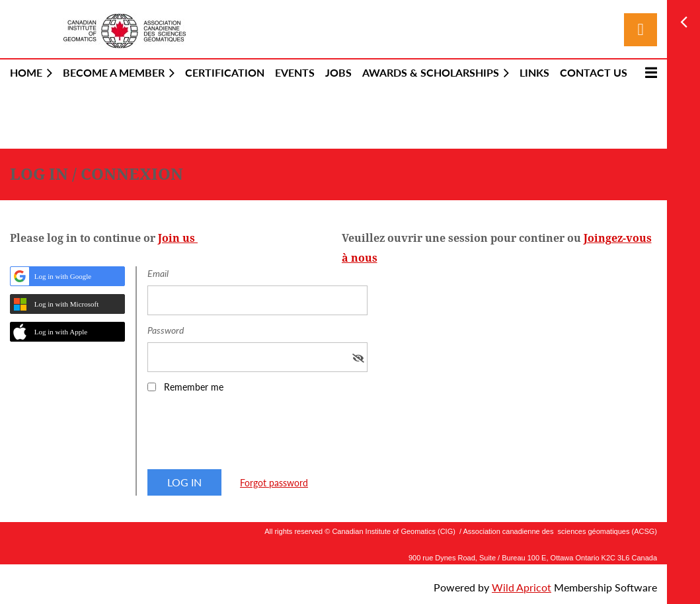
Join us (178, 238)
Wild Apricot (522, 587)
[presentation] (248, 435)
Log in (641, 30)
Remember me (194, 387)
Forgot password (274, 483)
